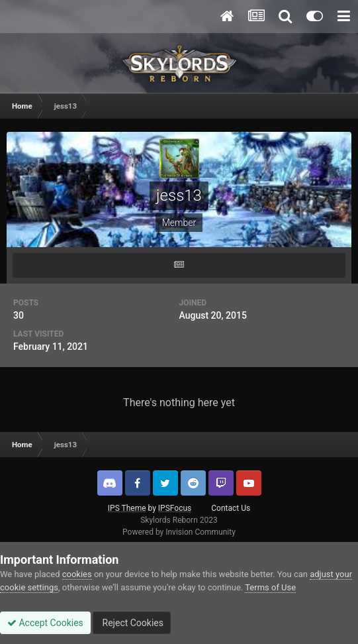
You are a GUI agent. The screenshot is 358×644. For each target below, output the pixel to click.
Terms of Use (270, 587)
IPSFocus (175, 508)
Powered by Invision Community (179, 532)
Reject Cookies (132, 623)
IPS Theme (127, 508)
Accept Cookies (45, 623)
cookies (77, 574)
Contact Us (231, 508)
